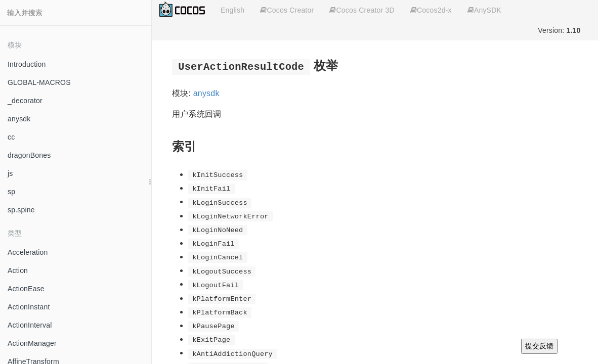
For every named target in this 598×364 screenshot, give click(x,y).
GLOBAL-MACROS (39, 82)
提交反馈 (539, 346)
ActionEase (26, 289)
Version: (559, 30)
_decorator (25, 101)
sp (11, 192)
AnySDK (484, 10)
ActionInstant (29, 307)
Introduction (27, 64)
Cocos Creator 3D (362, 10)
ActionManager (32, 343)
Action (18, 270)
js (10, 173)
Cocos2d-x (431, 10)
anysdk (19, 119)
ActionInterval (30, 325)
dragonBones (29, 155)
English (232, 10)
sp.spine (21, 210)
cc (11, 137)
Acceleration (28, 252)
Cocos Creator (287, 10)
